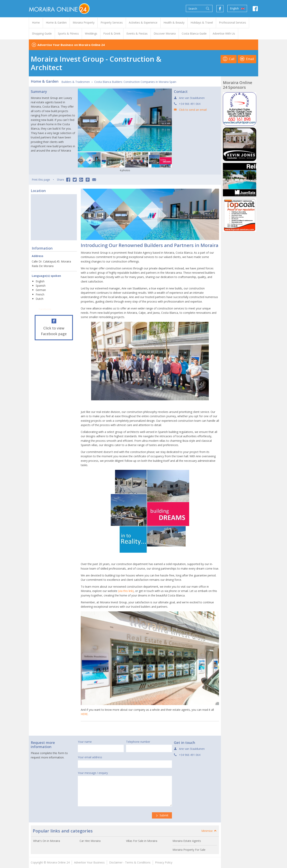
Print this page (41, 180)
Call (229, 59)
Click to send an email (193, 110)
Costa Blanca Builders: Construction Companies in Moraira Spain (135, 82)
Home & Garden (45, 81)
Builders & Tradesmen (76, 82)
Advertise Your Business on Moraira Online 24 (71, 45)
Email (247, 59)
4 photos (125, 170)
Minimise (209, 831)
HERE (84, 714)
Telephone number (138, 742)
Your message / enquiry (93, 773)
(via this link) (126, 591)
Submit (162, 815)
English (237, 8)
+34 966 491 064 (190, 104)
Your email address (90, 757)
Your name (85, 742)
